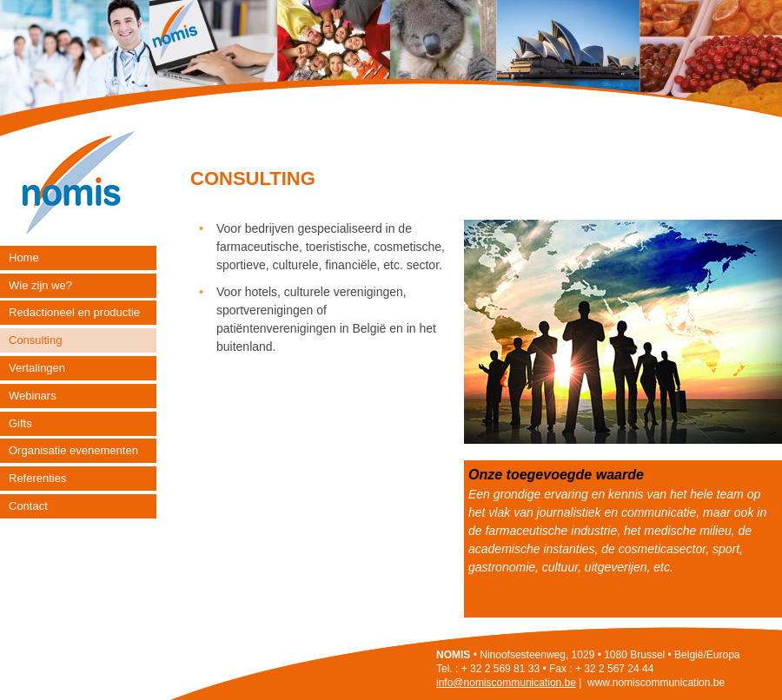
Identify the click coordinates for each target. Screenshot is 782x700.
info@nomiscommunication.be (506, 683)
